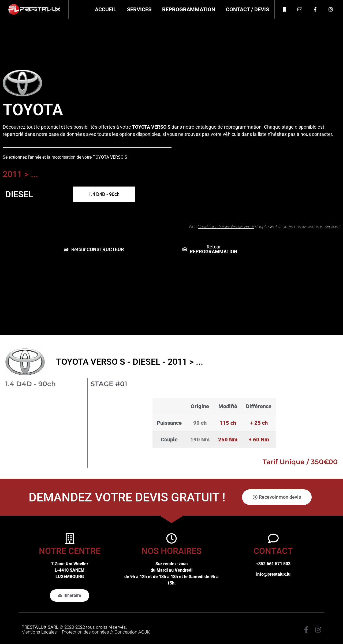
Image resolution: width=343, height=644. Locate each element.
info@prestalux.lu (273, 574)
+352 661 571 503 (273, 564)
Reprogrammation (189, 9)
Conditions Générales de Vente (226, 227)
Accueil (106, 9)
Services (139, 9)
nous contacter (316, 134)
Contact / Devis (247, 9)
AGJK (144, 632)
